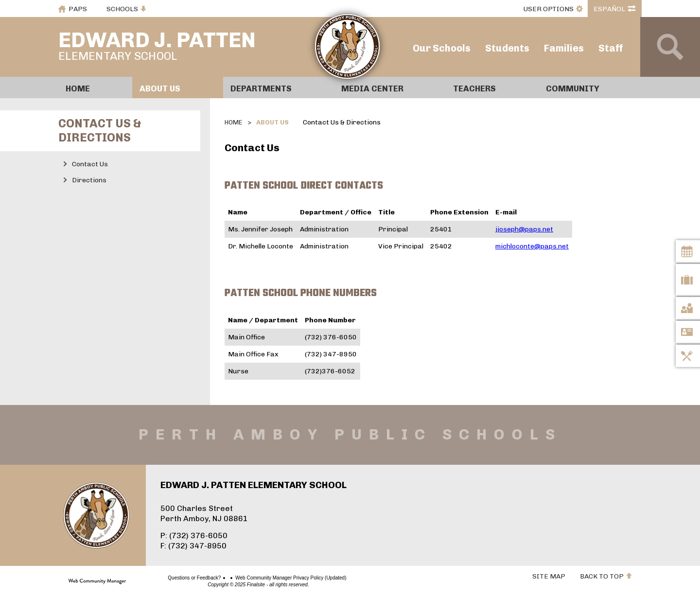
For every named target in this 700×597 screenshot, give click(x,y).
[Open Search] (670, 47)
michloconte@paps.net (532, 246)
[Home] (95, 88)
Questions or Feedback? (160, 578)
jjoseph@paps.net (524, 229)
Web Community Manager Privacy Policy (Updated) (257, 578)
